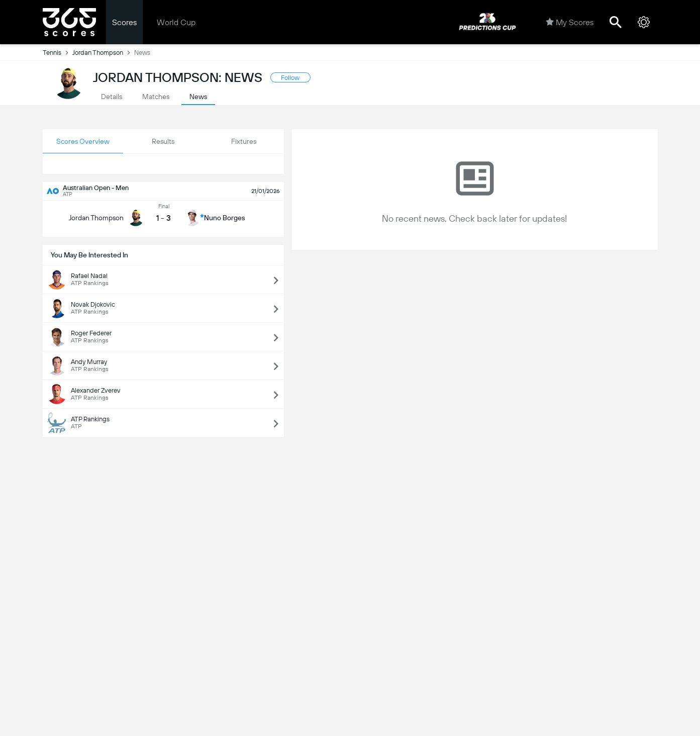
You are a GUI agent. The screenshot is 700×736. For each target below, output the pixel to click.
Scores (124, 22)
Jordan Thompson (103, 52)
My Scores (570, 22)
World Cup (176, 22)
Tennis (58, 52)
